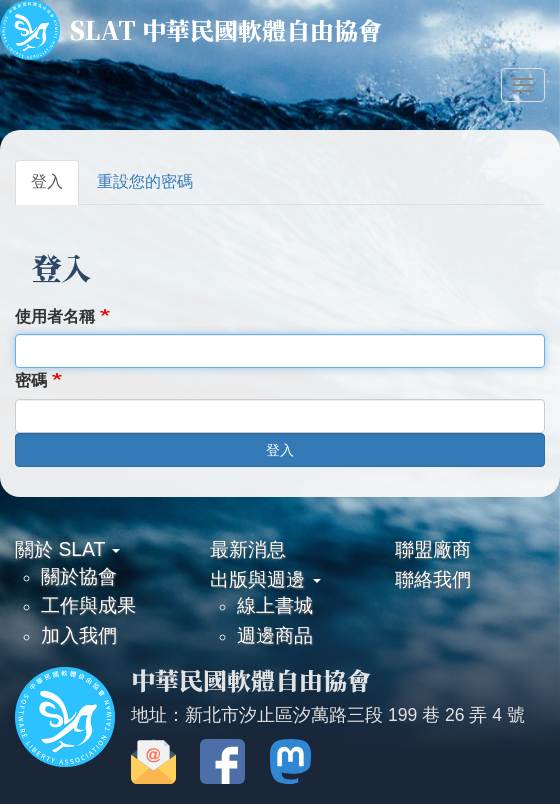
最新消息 (248, 549)
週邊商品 (275, 635)
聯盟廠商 (433, 549)
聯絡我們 (433, 579)
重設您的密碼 (145, 181)
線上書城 (275, 605)
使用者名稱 (55, 316)
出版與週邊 (265, 579)
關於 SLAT (67, 549)
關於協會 (79, 576)
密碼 (31, 380)
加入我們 (79, 635)
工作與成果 (88, 605)
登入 (47, 181)
